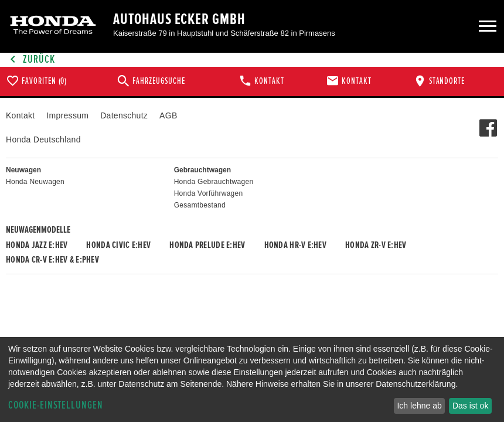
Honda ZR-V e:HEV (376, 245)
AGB (168, 115)
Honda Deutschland (43, 139)
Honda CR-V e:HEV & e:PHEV (52, 260)
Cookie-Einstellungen (56, 405)
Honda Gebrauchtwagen (214, 182)
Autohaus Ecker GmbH (179, 19)
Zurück (30, 59)
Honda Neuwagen (35, 182)
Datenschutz (124, 115)
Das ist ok (470, 406)
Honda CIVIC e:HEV (118, 245)
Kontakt (20, 115)
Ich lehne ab (419, 406)
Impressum (67, 115)
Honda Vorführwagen (209, 193)
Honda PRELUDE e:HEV (207, 245)
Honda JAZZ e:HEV (37, 245)
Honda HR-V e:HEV (295, 245)
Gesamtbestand (200, 205)
